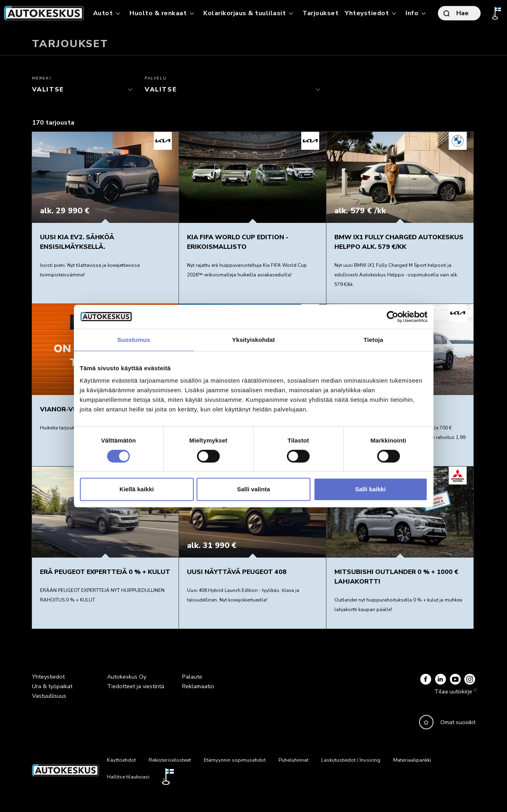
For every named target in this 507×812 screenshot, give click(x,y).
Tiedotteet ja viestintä (136, 686)
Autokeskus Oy (127, 677)
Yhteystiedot (48, 677)
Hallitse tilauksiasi (128, 777)
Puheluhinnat (293, 760)
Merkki (42, 78)
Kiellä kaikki (137, 489)
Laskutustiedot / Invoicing (351, 760)
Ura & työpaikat (52, 686)
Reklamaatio (198, 686)
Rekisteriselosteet (170, 760)
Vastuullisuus (49, 696)
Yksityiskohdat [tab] (253, 340)
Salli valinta (253, 489)
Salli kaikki (371, 489)
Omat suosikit (458, 722)
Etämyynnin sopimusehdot (235, 760)
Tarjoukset (320, 13)
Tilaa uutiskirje (455, 691)
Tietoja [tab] (373, 340)
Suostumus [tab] (134, 340)
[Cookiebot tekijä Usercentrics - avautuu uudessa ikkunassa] (393, 317)
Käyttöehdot (121, 760)
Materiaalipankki (412, 760)
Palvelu (156, 78)
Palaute (192, 677)
